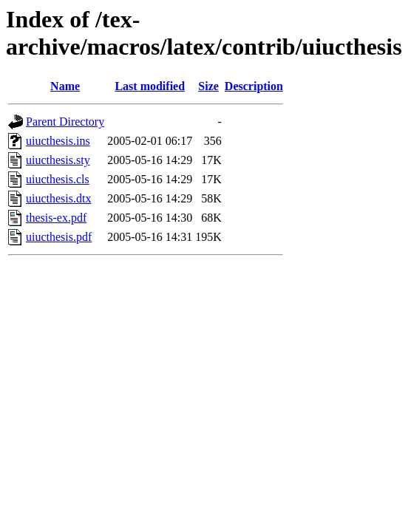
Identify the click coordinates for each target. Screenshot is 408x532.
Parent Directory (65, 122)
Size (208, 86)
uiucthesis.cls (58, 179)
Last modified (150, 86)
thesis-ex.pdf (56, 218)
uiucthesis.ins (58, 141)
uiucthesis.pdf (59, 237)
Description (254, 86)
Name (65, 86)
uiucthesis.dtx (58, 198)
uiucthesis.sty (58, 160)
